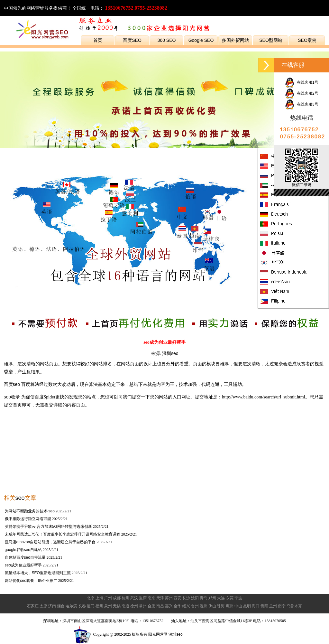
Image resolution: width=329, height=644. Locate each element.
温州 (204, 606)
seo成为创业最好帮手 (23, 565)
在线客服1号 (302, 82)
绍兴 (186, 606)
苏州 (169, 598)
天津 (160, 598)
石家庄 (33, 606)
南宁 (282, 606)
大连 (221, 598)
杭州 (125, 598)
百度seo (12, 384)
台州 (195, 606)
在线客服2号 (302, 93)
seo (20, 498)
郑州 (212, 598)
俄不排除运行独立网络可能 (28, 519)
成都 (117, 598)
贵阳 (264, 606)
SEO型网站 (271, 40)
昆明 (247, 606)
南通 (125, 606)
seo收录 (12, 397)
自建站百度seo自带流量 (25, 557)
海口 (256, 606)
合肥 (151, 606)
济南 (52, 606)
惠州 (230, 606)
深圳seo (170, 353)
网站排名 (103, 364)
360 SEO (167, 40)
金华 (178, 606)
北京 (91, 598)
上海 (99, 598)
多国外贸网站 (235, 40)
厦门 (91, 606)
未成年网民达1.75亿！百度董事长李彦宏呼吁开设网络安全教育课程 (63, 534)
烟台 (61, 606)
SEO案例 (307, 40)
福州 (99, 606)
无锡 (117, 606)
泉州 (108, 606)
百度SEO (132, 40)
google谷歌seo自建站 (23, 550)
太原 (43, 606)
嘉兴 (169, 606)
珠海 (221, 606)
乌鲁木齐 (294, 606)
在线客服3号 (302, 104)
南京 (151, 598)
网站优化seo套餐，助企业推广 (31, 581)
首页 (98, 40)
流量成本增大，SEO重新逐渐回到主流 (38, 573)
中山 (238, 606)
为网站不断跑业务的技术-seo (30, 511)
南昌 (160, 606)
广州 (108, 598)
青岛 (204, 598)
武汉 (134, 598)
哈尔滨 (71, 606)
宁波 (238, 598)
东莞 (230, 598)
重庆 (143, 598)
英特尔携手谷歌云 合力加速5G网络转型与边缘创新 (48, 527)
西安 (178, 598)
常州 (143, 606)
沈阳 (195, 598)
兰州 (273, 606)
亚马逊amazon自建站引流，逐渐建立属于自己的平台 (50, 542)
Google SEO (201, 40)
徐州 (134, 606)
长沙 (186, 598)
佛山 (212, 606)
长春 (82, 606)
